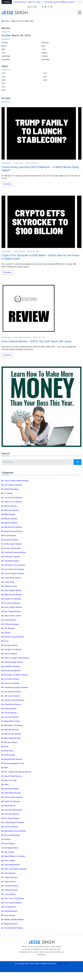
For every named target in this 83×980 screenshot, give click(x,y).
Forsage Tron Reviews (13, 649)
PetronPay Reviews (12, 814)
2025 (45, 77)
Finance (7, 633)
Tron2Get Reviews (11, 886)
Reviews (7, 839)
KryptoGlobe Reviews (13, 704)
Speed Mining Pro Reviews (15, 856)
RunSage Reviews (11, 848)
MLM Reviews (10, 755)
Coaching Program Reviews (15, 552)
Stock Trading (10, 860)
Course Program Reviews (14, 573)
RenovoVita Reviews (12, 835)
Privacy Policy (62, 963)
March (4, 46)
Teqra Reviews (10, 873)
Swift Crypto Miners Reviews (15, 869)
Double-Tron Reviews (13, 599)
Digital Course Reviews (13, 595)
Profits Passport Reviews (14, 822)
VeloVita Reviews (11, 911)
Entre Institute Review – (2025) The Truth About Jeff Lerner (37, 341)
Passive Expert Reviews (13, 797)
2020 (4, 80)
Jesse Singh (6, 163)
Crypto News (18, 163)
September (6, 56)
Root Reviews (9, 844)
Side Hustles (9, 852)
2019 (3, 77)
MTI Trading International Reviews (18, 772)
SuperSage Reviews (12, 865)
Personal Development (13, 810)
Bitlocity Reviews (11, 519)
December (46, 59)
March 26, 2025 (32, 163)
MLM (6, 747)
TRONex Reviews (11, 890)
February (45, 43)
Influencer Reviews (12, 683)
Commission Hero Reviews (15, 565)
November (6, 59)
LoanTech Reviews (11, 717)
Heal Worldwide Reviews (14, 662)
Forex (6, 641)
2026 (45, 80)
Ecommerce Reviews (12, 603)
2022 (3, 87)
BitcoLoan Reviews (12, 510)
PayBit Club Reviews (12, 801)
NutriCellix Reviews (12, 789)
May (3, 49)
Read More (7, 184)
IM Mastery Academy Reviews (16, 675)
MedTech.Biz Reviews (13, 734)
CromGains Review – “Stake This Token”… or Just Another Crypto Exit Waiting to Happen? (44, 2)
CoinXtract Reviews (12, 561)
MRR (6, 768)
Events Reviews (10, 620)
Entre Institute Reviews (22, 337)
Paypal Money (10, 806)
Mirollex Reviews (11, 742)
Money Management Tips (14, 763)
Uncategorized (10, 907)
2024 (45, 73)
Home (6, 21)
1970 (3, 73)
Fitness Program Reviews (14, 637)
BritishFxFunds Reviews (13, 531)
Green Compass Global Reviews (17, 658)
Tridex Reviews (10, 882)
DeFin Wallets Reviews (13, 590)
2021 (3, 83)
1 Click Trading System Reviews (16, 481)
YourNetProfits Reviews (13, 928)
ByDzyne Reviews (11, 540)
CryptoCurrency (19, 251)
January (5, 43)
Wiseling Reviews (11, 924)
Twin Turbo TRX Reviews (14, 898)
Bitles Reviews (10, 514)
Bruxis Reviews (10, 535)
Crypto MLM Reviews (13, 578)
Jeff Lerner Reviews (12, 696)
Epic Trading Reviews (12, 611)
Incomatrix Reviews (12, 679)
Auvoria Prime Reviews (13, 498)
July (3, 53)
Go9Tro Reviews (11, 654)
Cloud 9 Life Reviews (12, 548)
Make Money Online (12, 721)
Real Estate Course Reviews (15, 831)
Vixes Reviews (10, 915)
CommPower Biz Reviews (14, 569)
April (43, 46)
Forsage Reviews (11, 645)
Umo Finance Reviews (13, 903)
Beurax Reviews (10, 506)
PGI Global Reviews (12, 818)
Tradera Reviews (11, 877)
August (44, 53)
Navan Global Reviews (13, 776)
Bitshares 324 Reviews (13, 527)
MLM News (9, 751)
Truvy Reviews (10, 894)
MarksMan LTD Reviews (14, 725)
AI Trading (8, 493)
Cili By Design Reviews (13, 544)
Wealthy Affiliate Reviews (14, 919)
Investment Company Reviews (16, 687)
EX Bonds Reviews (11, 624)
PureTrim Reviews (11, 827)
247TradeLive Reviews (13, 485)
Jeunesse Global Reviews (14, 700)
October (45, 56)
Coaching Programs (12, 557)
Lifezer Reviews (10, 708)
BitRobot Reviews (11, 523)
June (44, 49)
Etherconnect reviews (13, 616)
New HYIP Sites (10, 780)
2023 (3, 90)
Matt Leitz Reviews (11, 730)
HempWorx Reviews (12, 666)
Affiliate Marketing (11, 489)
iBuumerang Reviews (12, 671)
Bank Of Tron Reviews (13, 502)
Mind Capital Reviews (12, 738)
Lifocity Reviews (10, 713)
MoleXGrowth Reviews (13, 759)
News (6, 784)
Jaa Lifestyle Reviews (13, 692)
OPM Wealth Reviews (13, 793)
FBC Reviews (9, 628)
